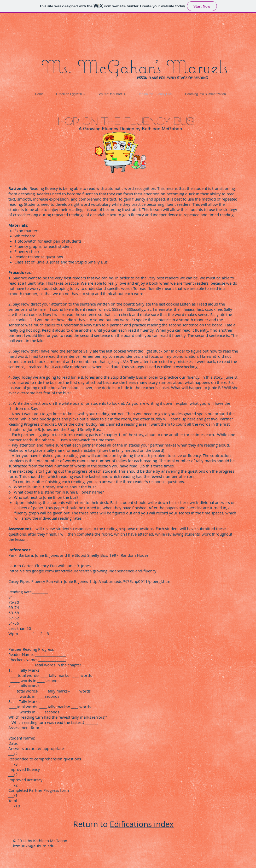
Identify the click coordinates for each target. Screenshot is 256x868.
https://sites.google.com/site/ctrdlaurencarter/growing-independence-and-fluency (83, 571)
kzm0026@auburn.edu (34, 846)
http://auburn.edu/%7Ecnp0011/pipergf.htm (130, 581)
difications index (144, 824)
